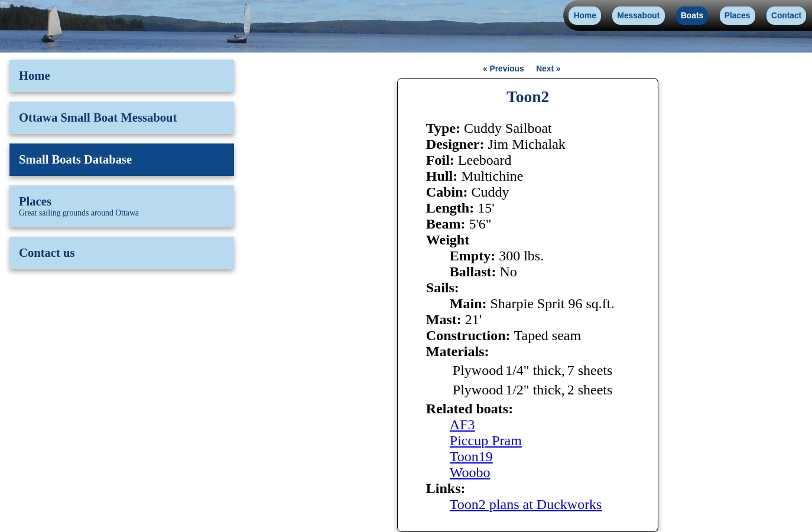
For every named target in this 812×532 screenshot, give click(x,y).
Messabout (639, 16)
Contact (786, 16)
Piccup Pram (486, 440)
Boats (692, 16)
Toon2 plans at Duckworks (526, 504)
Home (585, 16)
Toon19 (471, 456)
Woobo (470, 472)
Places (738, 16)
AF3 (462, 425)
